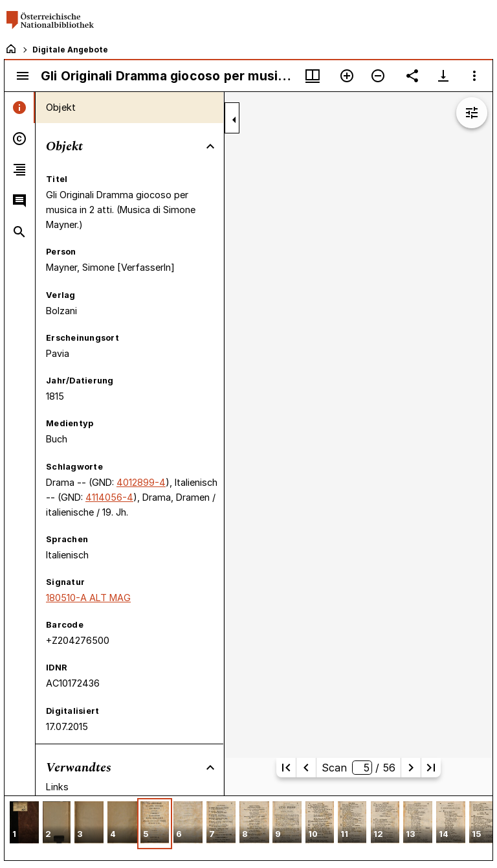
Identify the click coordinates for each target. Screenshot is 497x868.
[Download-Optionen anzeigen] (443, 76)
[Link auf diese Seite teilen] (412, 76)
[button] (24, 824)
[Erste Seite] (286, 768)
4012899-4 (141, 482)
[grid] (248, 828)
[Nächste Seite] (411, 768)
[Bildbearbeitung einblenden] (472, 113)
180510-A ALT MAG (88, 598)
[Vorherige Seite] (306, 768)
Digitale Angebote (70, 50)
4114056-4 (109, 497)
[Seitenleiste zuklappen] (234, 120)
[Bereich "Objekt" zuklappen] (210, 146)
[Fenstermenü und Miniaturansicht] (313, 76)
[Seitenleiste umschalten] (23, 76)
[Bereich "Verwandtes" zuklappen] (210, 768)
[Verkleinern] (378, 76)
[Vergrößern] (347, 76)
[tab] (20, 108)
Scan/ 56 (358, 768)
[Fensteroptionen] (474, 76)
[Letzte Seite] (431, 768)
